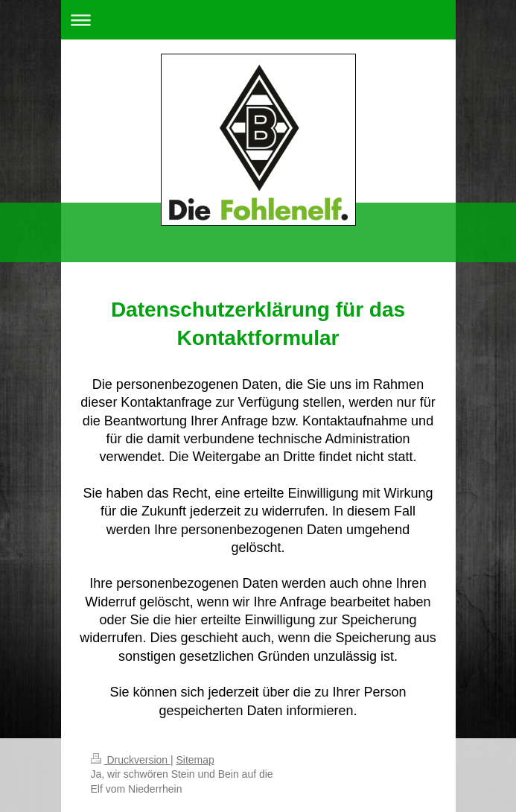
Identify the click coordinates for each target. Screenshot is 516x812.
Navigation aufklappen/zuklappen (258, 20)
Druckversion (131, 760)
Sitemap (195, 760)
